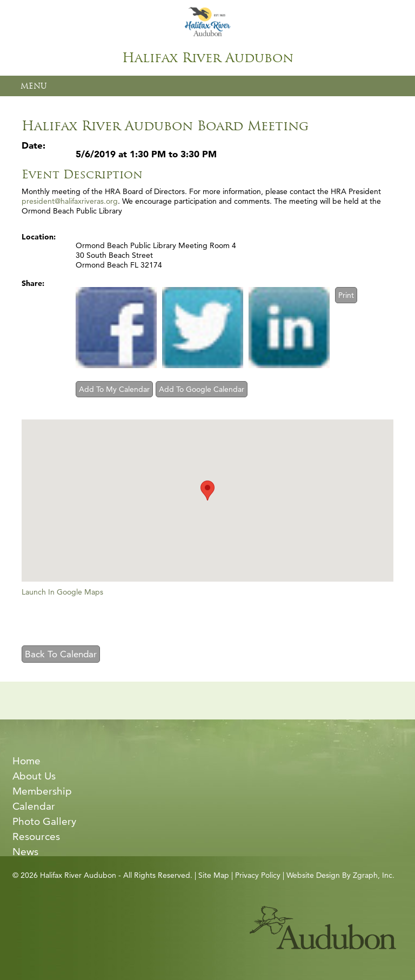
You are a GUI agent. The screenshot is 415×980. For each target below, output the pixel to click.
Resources (36, 836)
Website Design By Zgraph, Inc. (340, 875)
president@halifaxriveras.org (70, 201)
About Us (34, 776)
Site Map (214, 875)
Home (26, 761)
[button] (207, 491)
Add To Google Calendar (202, 389)
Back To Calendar (61, 654)
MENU (34, 86)
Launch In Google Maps (62, 592)
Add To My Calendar (114, 389)
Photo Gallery (44, 821)
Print (346, 295)
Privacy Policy (258, 875)
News (25, 852)
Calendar (34, 806)
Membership (42, 791)
